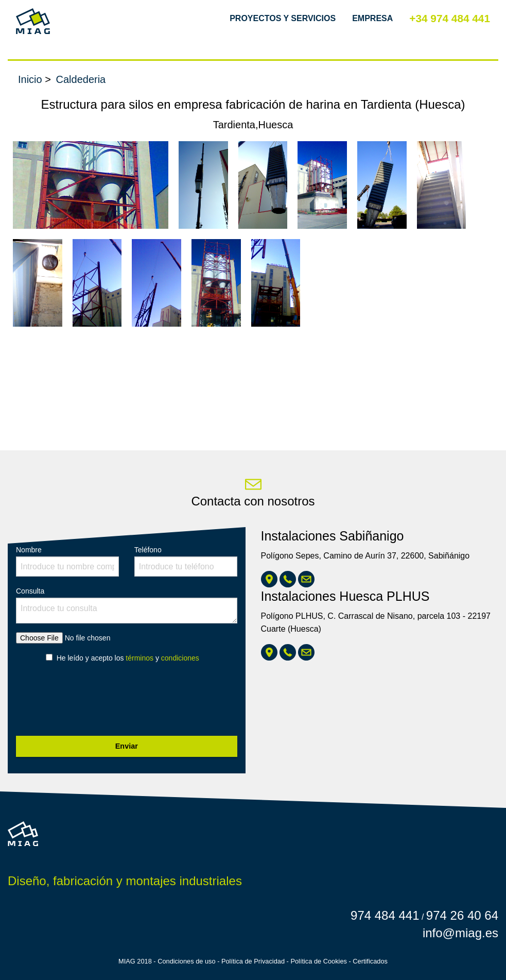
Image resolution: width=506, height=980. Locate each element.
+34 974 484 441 (450, 18)
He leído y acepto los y (128, 658)
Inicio (30, 79)
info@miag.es (460, 933)
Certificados (370, 961)
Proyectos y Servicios (283, 18)
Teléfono (186, 561)
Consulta (127, 605)
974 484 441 (385, 915)
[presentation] (94, 702)
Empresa (372, 18)
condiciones (180, 658)
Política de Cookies (319, 961)
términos (139, 658)
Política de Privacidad (253, 961)
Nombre (67, 561)
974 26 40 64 (462, 915)
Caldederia (81, 79)
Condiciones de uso (186, 961)
